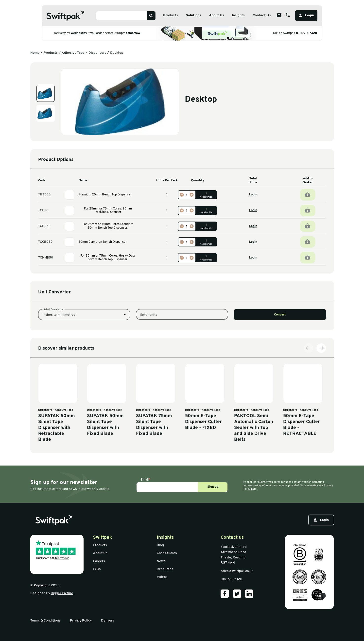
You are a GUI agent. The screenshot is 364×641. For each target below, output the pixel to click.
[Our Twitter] (237, 594)
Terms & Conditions (45, 621)
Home (35, 53)
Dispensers (97, 53)
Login (253, 195)
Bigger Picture (62, 593)
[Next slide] (321, 408)
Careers (99, 561)
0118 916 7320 (307, 33)
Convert (280, 340)
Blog (160, 545)
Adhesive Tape (73, 53)
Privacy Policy (81, 621)
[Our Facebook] (225, 594)
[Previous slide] (309, 408)
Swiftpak (103, 538)
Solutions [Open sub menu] (193, 15)
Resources (165, 569)
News (161, 561)
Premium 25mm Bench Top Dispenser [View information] (105, 195)
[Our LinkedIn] (249, 594)
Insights (238, 15)
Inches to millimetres (59, 340)
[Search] (151, 16)
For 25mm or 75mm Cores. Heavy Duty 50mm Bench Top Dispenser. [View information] (108, 258)
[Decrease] (182, 195)
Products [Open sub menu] (171, 15)
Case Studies (167, 553)
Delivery (108, 621)
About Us (100, 553)
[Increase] (191, 195)
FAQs (97, 569)
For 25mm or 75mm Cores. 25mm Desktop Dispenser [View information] (108, 210)
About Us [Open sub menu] (217, 15)
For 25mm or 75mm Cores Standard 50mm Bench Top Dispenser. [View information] (108, 226)
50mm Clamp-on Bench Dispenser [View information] (103, 242)
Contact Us (262, 15)
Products (51, 53)
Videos (162, 577)
